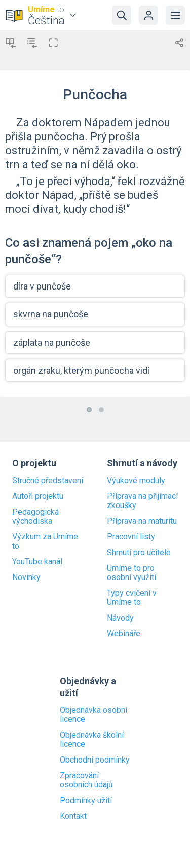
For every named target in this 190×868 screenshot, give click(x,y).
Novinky (26, 577)
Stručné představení (48, 481)
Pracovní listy (131, 537)
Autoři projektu (38, 496)
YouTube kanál (37, 562)
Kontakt (73, 816)
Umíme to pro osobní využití (131, 573)
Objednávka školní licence (92, 740)
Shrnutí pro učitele (139, 553)
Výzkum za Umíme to (45, 541)
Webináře (124, 634)
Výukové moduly (136, 481)
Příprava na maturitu (142, 521)
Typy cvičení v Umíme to (132, 598)
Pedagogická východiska (35, 517)
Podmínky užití (86, 801)
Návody (120, 618)
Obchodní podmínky (95, 760)
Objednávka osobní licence (93, 715)
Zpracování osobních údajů (86, 780)
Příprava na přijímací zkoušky (142, 501)
